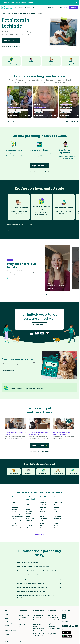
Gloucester (15, 505)
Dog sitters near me (38, 618)
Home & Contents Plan (10, 628)
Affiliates (21, 627)
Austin (42, 526)
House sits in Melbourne (54, 629)
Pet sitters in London (38, 620)
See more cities (45, 528)
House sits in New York (53, 620)
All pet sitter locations (39, 635)
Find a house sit (30, 7)
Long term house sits (53, 615)
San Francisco (44, 519)
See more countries (60, 528)
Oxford (28, 516)
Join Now (73, 7)
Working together (23, 629)
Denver (42, 523)
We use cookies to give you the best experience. (17, 3)
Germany (57, 509)
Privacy (38, 642)
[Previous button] (47, 295)
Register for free (11, 41)
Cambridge (29, 521)
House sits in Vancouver (54, 631)
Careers (21, 620)
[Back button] (9, 122)
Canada (56, 507)
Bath (27, 528)
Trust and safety (9, 623)
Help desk (7, 626)
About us (21, 613)
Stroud (14, 502)
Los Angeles (43, 507)
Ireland (56, 523)
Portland (42, 521)
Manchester (29, 511)
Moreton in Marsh (16, 521)
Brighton (28, 509)
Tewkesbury (15, 509)
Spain (56, 512)
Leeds (27, 523)
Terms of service (29, 642)
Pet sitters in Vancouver (39, 633)
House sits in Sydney (53, 626)
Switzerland (57, 526)
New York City (44, 505)
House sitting (51, 613)
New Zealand (58, 516)
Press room (22, 624)
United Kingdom (58, 502)
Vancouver (43, 514)
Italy (55, 521)
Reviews (7, 634)
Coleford (14, 523)
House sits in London (53, 618)
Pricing (6, 621)
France (56, 514)
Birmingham (29, 525)
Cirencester (15, 507)
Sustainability (22, 618)
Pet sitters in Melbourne (39, 631)
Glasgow (28, 514)
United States (58, 500)
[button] (57, 268)
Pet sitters (36, 613)
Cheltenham (15, 500)
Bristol (28, 504)
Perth (41, 509)
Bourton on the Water (17, 516)
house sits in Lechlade (13, 47)
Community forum (24, 615)
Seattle (42, 516)
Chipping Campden (17, 514)
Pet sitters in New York (39, 622)
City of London (30, 518)
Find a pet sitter (19, 7)
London (28, 502)
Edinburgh (29, 507)
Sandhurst (14, 526)
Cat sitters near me (38, 615)
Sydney (42, 500)
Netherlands (57, 519)
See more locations (17, 528)
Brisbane (42, 512)
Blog (20, 622)
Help (61, 7)
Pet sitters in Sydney (38, 629)
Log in (66, 7)
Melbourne (43, 502)
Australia (57, 505)
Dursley (14, 519)
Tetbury (14, 512)
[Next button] (13, 122)
